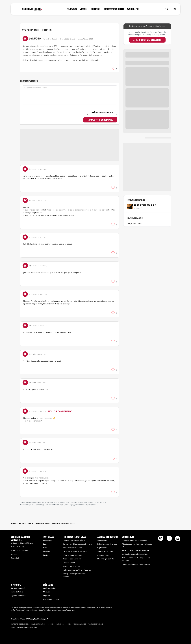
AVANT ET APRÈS (133, 9)
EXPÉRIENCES (95, 9)
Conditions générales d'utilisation (24, 627)
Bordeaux (47, 555)
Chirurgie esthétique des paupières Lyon (77, 544)
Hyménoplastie (135, 218)
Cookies (50, 624)
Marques (46, 592)
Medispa (14, 554)
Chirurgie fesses (103, 555)
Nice (45, 548)
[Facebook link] (169, 539)
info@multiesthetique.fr (39, 619)
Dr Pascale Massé (17, 547)
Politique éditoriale (95, 624)
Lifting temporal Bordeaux (72, 555)
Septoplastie (102, 540)
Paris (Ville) (47, 540)
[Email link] (178, 539)
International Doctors (51, 599)
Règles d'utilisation (38, 624)
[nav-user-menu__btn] (174, 9)
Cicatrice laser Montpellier (72, 559)
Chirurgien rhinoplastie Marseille (75, 551)
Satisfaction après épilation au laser (135, 554)
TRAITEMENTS (72, 9)
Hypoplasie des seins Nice (72, 548)
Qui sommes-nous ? (18, 588)
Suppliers (47, 596)
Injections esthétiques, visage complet (136, 564)
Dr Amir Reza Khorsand (19, 550)
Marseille (47, 551)
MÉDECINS (84, 9)
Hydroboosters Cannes (71, 566)
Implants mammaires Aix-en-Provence (77, 570)
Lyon (45, 544)
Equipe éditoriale (17, 592)
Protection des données (20, 624)
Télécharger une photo (102, 112)
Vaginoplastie (135, 224)
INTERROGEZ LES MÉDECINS (114, 9)
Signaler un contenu (18, 596)
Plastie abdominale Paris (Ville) (74, 540)
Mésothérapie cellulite (106, 559)
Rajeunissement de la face (107, 544)
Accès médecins (49, 588)
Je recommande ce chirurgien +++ (134, 540)
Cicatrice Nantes (69, 563)
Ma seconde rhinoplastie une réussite (135, 550)
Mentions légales (79, 624)
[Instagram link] (161, 539)
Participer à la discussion (147, 40)
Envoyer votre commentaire (100, 120)
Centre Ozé (15, 558)
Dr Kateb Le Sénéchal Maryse (22, 543)
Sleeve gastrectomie (105, 551)
